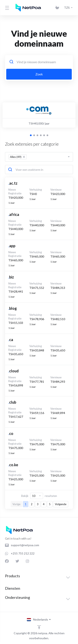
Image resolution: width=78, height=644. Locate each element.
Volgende (61, 504)
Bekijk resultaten (39, 496)
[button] (31, 135)
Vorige (16, 504)
